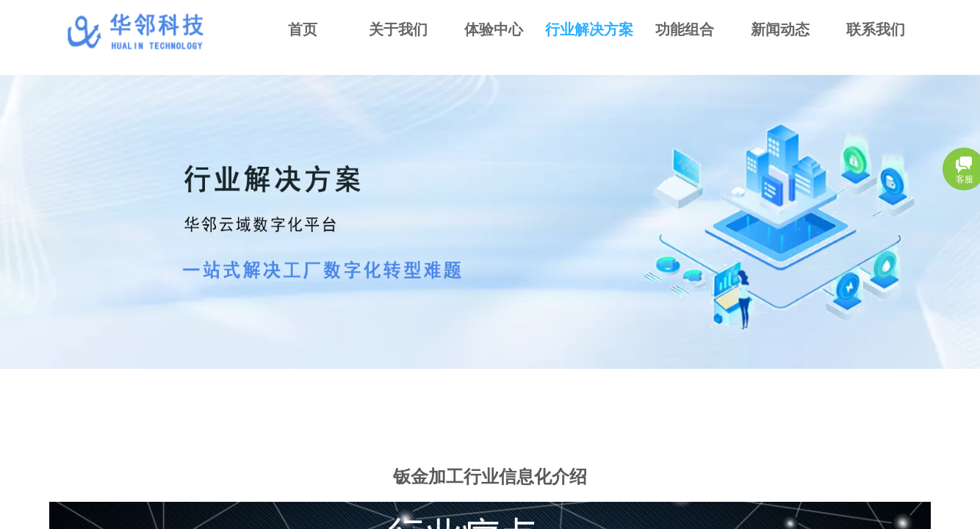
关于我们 (398, 29)
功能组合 (685, 29)
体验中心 (494, 29)
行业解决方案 (589, 29)
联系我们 (876, 29)
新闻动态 (780, 29)
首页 (303, 29)
